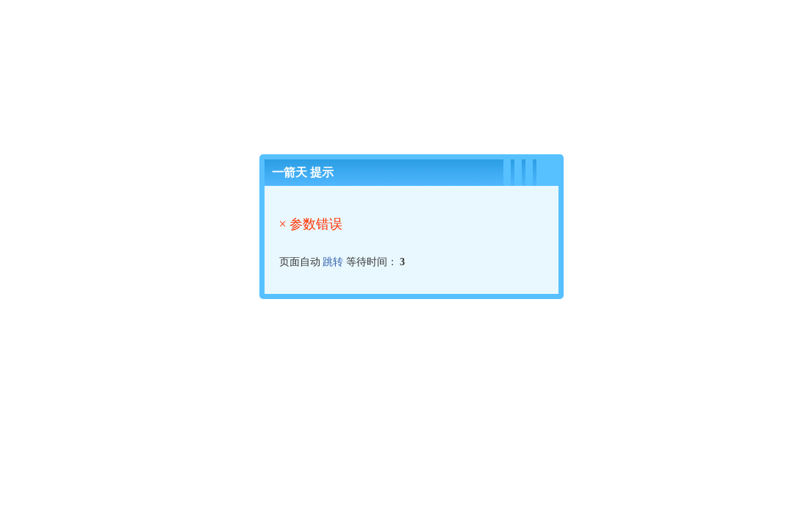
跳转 (333, 262)
